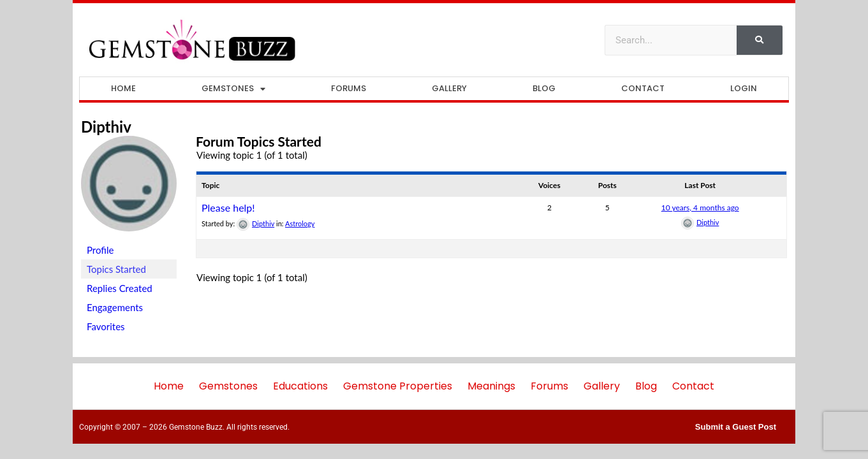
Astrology (300, 223)
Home (123, 88)
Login (744, 88)
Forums (349, 88)
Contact (643, 88)
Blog (544, 88)
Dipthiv (106, 127)
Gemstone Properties (398, 386)
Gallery (449, 88)
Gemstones (233, 89)
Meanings (491, 386)
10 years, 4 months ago (700, 208)
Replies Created (120, 288)
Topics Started (116, 269)
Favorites (106, 326)
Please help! (228, 208)
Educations (300, 386)
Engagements (115, 307)
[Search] (760, 40)
